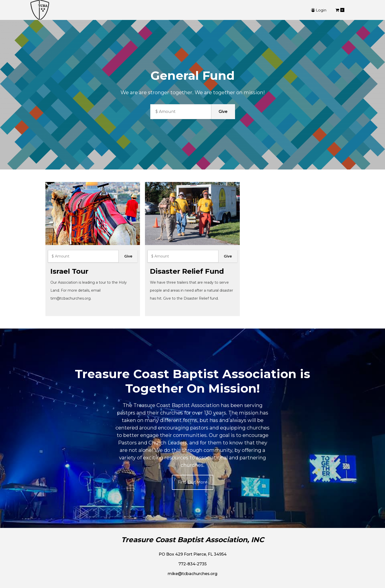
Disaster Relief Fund (187, 271)
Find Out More (193, 482)
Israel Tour (69, 271)
